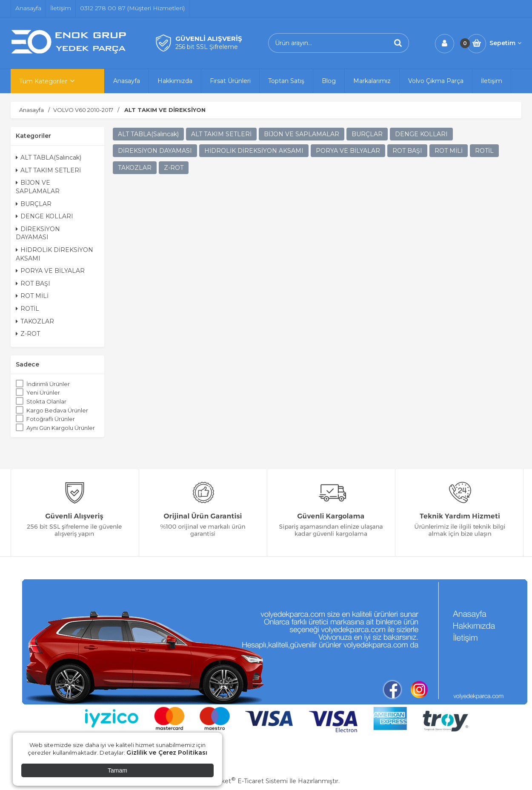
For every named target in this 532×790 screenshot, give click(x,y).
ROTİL (27, 309)
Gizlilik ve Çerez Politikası (167, 753)
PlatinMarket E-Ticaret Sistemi (240, 781)
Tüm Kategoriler (43, 81)
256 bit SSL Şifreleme (207, 47)
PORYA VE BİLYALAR (50, 271)
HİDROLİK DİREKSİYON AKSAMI (54, 254)
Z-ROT (28, 334)
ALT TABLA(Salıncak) (49, 157)
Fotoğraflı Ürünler (51, 419)
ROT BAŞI (33, 283)
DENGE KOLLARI (44, 216)
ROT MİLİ (32, 296)
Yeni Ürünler (43, 392)
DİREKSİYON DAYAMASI (38, 233)
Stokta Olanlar (46, 401)
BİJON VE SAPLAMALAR (38, 187)
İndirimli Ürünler (48, 384)
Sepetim (505, 43)
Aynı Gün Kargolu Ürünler (61, 428)
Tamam (117, 770)
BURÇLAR (34, 204)
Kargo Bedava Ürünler (57, 410)
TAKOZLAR (35, 321)
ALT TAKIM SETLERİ (48, 170)
